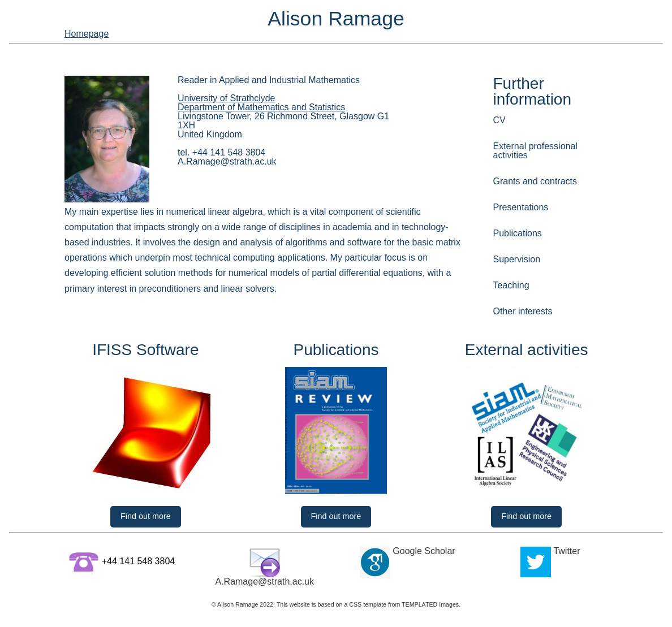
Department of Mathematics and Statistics (270, 126)
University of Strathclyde (232, 116)
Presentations (515, 191)
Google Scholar (424, 557)
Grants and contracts (526, 170)
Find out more (145, 509)
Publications (512, 212)
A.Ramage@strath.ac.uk (264, 588)
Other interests (517, 273)
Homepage (585, 36)
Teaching (508, 252)
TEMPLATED (419, 611)
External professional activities (541, 150)
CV (498, 129)
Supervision (512, 232)
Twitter (567, 557)
